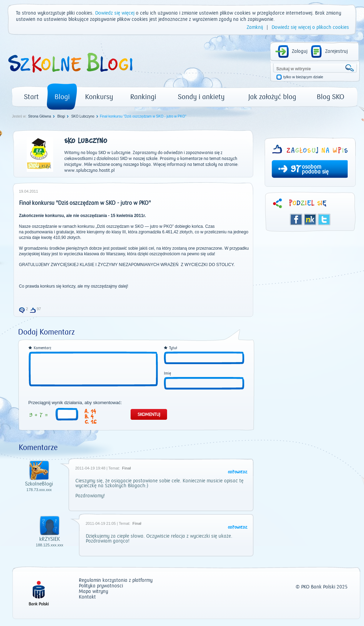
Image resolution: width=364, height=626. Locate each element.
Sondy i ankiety (201, 97)
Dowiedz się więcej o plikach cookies (310, 27)
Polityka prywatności (101, 586)
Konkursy (99, 97)
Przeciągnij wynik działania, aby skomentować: (75, 403)
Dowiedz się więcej (115, 13)
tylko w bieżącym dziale (303, 77)
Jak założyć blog (272, 97)
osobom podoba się (315, 169)
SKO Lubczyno (83, 116)
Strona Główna (40, 116)
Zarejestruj (336, 51)
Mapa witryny (93, 592)
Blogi (62, 97)
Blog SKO (330, 97)
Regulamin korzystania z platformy (116, 581)
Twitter (324, 219)
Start (31, 97)
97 (296, 170)
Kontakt (87, 597)
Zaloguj (300, 51)
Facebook (296, 219)
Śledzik (310, 219)
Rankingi (143, 97)
